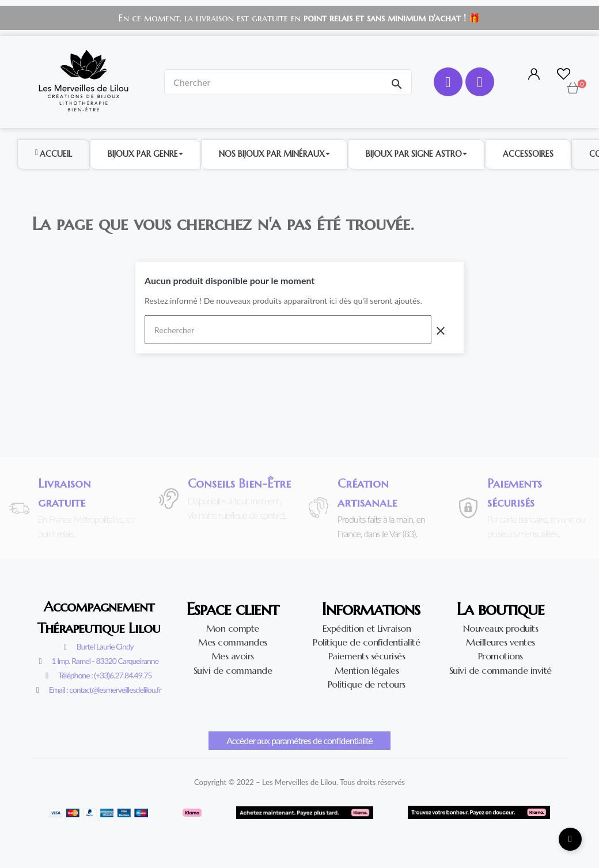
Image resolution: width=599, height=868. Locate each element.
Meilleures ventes (501, 642)
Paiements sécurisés (367, 656)
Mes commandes (233, 642)
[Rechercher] (288, 330)
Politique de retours (367, 684)
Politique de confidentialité (366, 642)
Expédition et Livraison (367, 628)
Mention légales (367, 670)
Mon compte (233, 628)
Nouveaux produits (501, 628)
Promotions (501, 656)
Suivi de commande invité (501, 670)
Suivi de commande (233, 670)
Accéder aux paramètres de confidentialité (299, 740)
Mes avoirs (233, 656)
